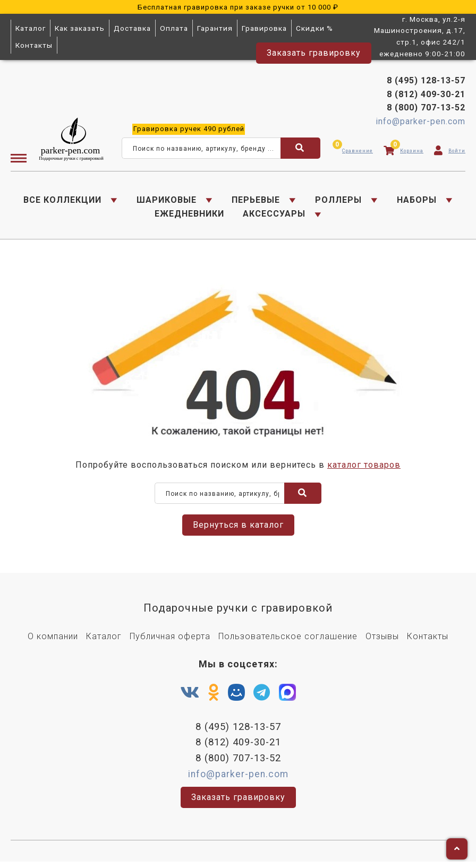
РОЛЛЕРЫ (338, 201)
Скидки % (314, 28)
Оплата (174, 28)
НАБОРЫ (417, 201)
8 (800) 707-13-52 (426, 110)
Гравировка (264, 28)
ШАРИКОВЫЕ (167, 201)
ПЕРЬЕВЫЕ (256, 201)
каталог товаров (364, 470)
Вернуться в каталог (238, 530)
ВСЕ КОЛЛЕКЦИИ (62, 201)
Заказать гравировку (314, 53)
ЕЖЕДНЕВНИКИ (189, 216)
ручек (189, 130)
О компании (53, 641)
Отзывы (382, 641)
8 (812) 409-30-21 (426, 96)
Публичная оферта (170, 641)
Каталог (31, 28)
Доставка (132, 28)
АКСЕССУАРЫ (274, 216)
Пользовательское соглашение (288, 641)
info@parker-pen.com (420, 123)
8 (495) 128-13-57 (426, 83)
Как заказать (80, 28)
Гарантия (215, 28)
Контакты (34, 45)
